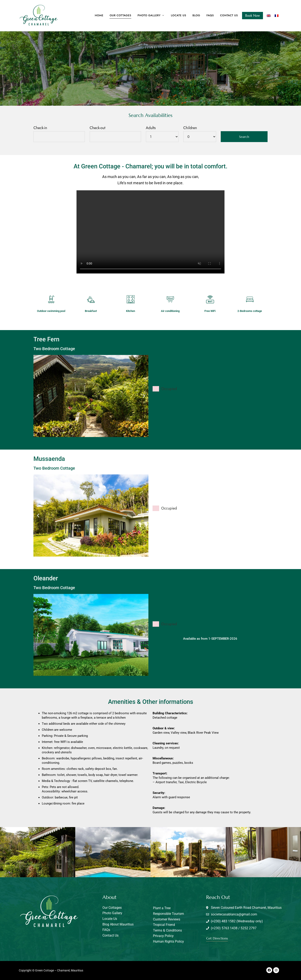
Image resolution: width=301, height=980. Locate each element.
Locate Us (179, 15)
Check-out (98, 128)
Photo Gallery (149, 15)
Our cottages (120, 15)
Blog (196, 15)
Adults (151, 128)
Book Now (253, 16)
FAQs (210, 15)
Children (190, 128)
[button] (38, 396)
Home (99, 15)
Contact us (229, 15)
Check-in (40, 128)
